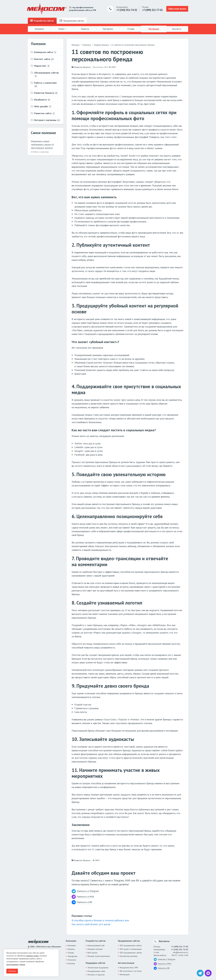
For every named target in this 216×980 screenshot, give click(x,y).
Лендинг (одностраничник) (99, 956)
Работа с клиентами (40, 152)
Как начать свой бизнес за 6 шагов (90, 924)
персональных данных (16, 964)
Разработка (42, 21)
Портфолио (108, 29)
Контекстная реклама (129, 956)
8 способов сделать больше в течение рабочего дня (100, 920)
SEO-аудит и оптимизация (131, 949)
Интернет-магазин (95, 949)
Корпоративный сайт (96, 945)
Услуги (62, 29)
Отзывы (131, 29)
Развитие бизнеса (82, 67)
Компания (39, 29)
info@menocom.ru (181, 952)
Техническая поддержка (98, 967)
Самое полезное (43, 133)
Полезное (154, 29)
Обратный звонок (177, 9)
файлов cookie (33, 956)
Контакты (177, 29)
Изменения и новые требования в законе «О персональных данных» (42, 145)
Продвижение (72, 21)
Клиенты (85, 29)
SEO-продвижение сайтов (131, 945)
